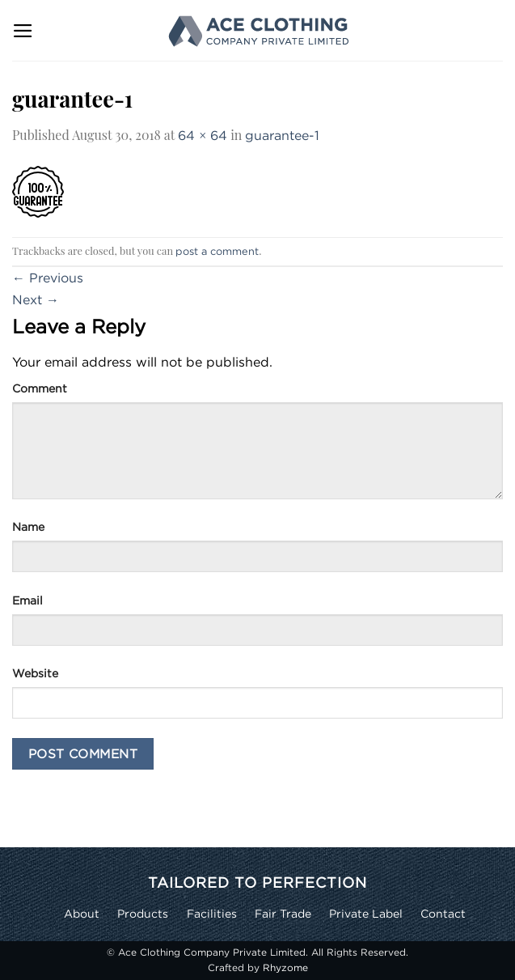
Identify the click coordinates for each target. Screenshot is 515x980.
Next (36, 299)
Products (143, 913)
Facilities (212, 913)
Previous (48, 278)
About (82, 913)
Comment (40, 388)
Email (27, 600)
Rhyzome (285, 967)
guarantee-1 (282, 135)
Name (28, 526)
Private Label (366, 913)
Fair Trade (283, 913)
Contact (443, 913)
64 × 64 (203, 135)
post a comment (217, 251)
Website (35, 673)
